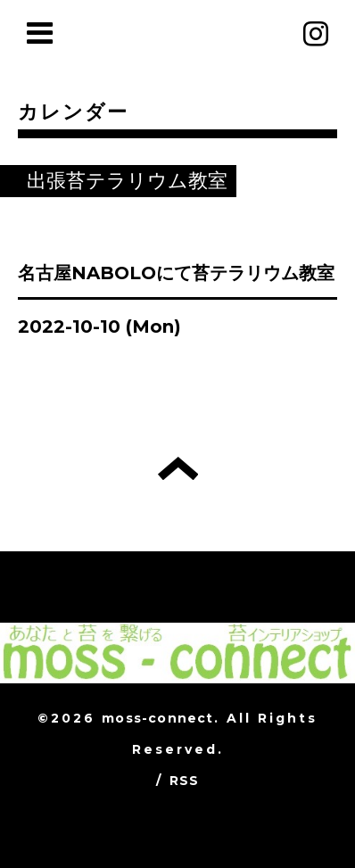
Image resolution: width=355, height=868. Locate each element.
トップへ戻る (178, 468)
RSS (185, 781)
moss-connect (157, 718)
